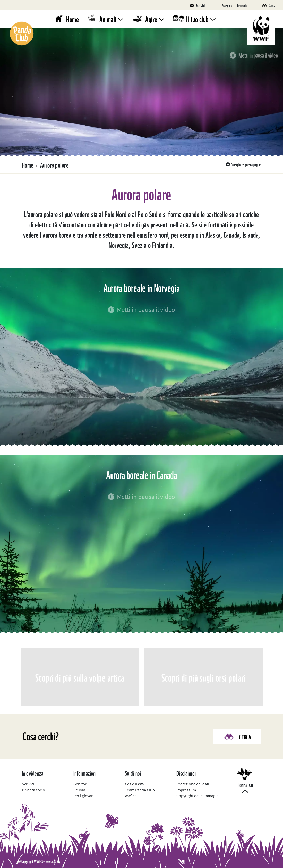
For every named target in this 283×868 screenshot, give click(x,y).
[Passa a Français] (227, 5)
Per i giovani (84, 796)
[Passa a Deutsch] (242, 5)
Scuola (79, 790)
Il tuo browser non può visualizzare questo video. (141, 92)
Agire (151, 19)
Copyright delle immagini (198, 796)
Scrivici (28, 784)
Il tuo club (197, 19)
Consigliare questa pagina (246, 164)
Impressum (186, 790)
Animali (108, 19)
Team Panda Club (140, 790)
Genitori (80, 784)
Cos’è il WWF (136, 784)
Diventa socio (33, 790)
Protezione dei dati (193, 784)
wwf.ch (131, 796)
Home (72, 19)
